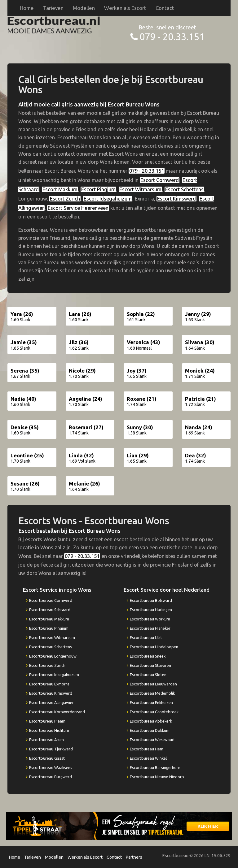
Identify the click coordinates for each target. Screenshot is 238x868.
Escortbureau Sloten (148, 675)
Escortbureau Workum (150, 619)
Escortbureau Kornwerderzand (57, 712)
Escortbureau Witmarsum (52, 637)
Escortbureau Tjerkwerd (51, 749)
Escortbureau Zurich (47, 665)
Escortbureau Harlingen (151, 610)
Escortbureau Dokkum (150, 730)
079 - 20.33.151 (172, 37)
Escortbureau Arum (46, 740)
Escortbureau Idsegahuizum (54, 675)
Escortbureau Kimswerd (51, 693)
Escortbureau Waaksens (51, 767)
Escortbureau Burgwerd (51, 777)
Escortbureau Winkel (148, 758)
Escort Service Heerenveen (78, 208)
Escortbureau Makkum (49, 619)
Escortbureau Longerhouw (53, 656)
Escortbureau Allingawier (51, 702)
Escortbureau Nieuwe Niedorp (157, 777)
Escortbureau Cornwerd (51, 600)
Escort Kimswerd (176, 199)
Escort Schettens (184, 189)
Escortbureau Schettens (51, 647)
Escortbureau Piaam (47, 721)
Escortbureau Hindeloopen (154, 647)
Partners (134, 857)
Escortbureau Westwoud (152, 740)
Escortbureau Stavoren (150, 665)
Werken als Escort (125, 8)
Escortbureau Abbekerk (151, 721)
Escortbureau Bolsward (151, 600)
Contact (165, 8)
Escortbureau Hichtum (49, 730)
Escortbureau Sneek (148, 656)
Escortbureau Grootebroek (154, 712)
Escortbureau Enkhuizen (151, 702)
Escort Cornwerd (160, 180)
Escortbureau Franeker (150, 628)
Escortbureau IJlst (146, 637)
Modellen (84, 8)
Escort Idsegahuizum (108, 199)
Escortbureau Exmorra (49, 684)
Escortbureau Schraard (50, 610)
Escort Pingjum (98, 189)
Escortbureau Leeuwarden (153, 684)
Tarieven (53, 8)
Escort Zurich (65, 199)
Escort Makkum (60, 189)
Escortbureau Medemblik (152, 693)
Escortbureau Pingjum (49, 628)
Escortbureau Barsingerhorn (155, 767)
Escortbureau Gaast (47, 758)
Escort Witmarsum (140, 189)
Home (27, 8)
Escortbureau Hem (147, 749)
